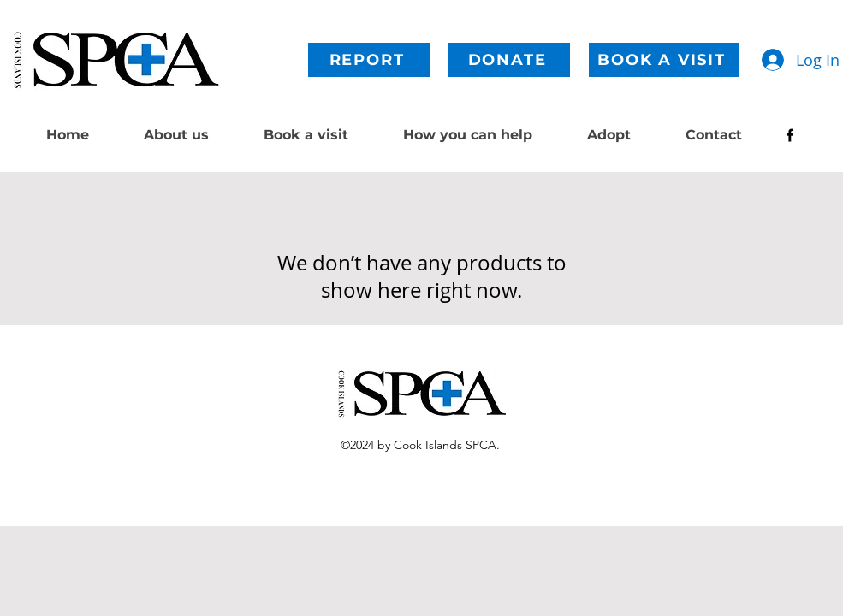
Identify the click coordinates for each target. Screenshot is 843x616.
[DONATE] (509, 60)
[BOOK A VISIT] (664, 60)
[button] (176, 135)
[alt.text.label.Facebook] (790, 135)
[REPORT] (369, 60)
